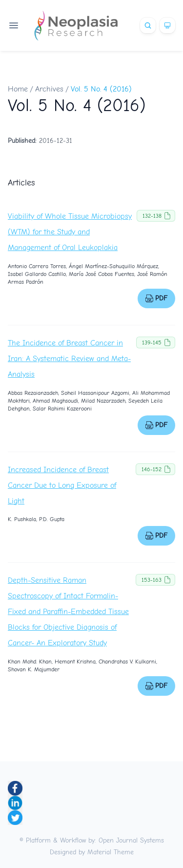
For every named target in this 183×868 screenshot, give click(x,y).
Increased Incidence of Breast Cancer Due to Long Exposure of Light (62, 485)
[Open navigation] (14, 25)
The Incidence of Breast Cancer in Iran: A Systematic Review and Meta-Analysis (69, 359)
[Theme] (167, 25)
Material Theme (111, 852)
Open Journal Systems (131, 840)
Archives (49, 89)
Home (18, 89)
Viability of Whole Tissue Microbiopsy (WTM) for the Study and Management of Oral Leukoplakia (70, 232)
